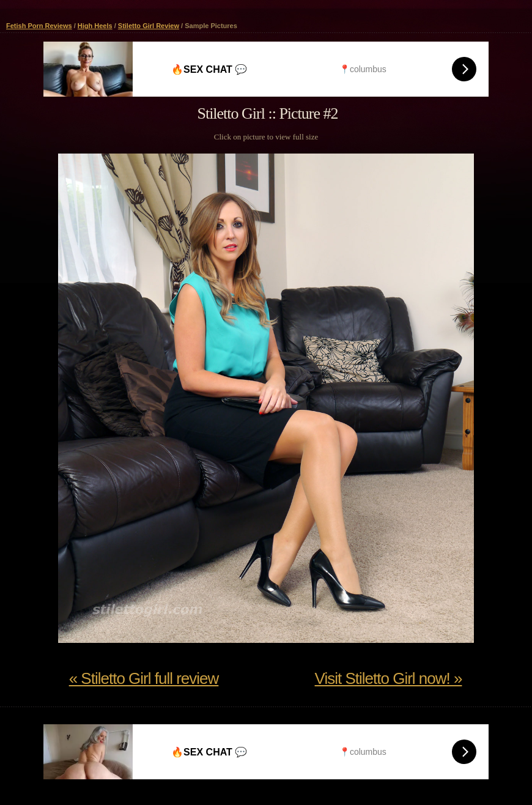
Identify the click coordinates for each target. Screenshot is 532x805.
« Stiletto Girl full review (144, 678)
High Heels (95, 26)
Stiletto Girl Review (149, 26)
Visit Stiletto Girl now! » (389, 678)
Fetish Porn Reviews (39, 26)
